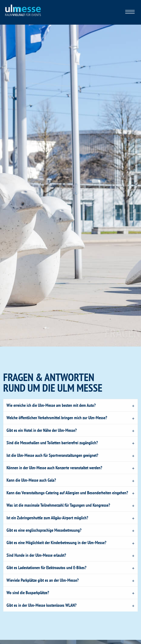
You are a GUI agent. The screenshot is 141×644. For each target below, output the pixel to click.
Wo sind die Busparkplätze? (28, 592)
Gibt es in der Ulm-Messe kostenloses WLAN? (41, 605)
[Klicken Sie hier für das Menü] (130, 12)
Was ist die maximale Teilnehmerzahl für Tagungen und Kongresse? (58, 505)
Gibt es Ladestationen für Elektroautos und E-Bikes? (46, 567)
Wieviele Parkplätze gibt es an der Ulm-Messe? (43, 580)
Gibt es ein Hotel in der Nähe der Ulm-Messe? (42, 430)
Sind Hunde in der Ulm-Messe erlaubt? (36, 555)
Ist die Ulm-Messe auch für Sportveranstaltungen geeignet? (52, 455)
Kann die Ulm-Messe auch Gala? (31, 480)
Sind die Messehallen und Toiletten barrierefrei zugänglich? (52, 443)
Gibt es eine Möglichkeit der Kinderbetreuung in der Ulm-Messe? (56, 542)
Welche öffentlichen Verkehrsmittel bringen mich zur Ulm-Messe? (57, 418)
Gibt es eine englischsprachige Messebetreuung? (44, 530)
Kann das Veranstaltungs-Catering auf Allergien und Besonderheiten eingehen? (67, 493)
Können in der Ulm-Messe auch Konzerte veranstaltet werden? (54, 468)
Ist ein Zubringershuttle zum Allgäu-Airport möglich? (47, 518)
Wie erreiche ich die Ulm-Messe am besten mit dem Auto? (51, 405)
